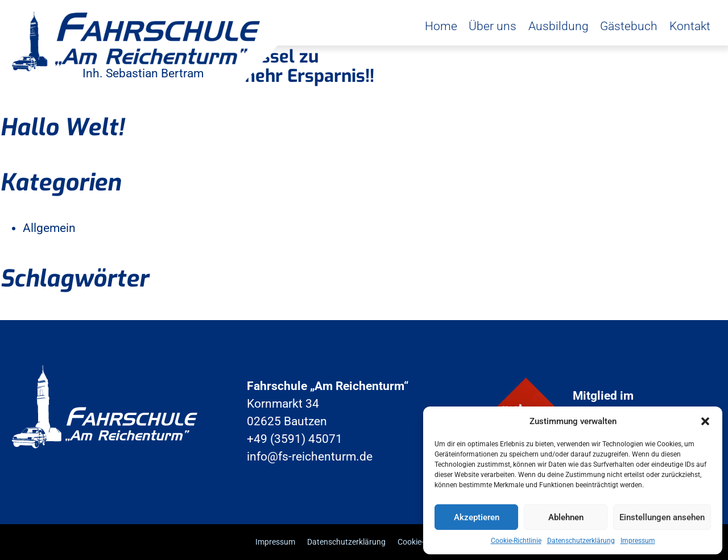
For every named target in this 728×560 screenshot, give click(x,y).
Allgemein (49, 228)
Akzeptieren (477, 517)
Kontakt (690, 26)
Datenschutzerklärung (581, 541)
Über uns (493, 26)
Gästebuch (629, 26)
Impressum (638, 541)
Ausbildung (559, 26)
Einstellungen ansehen (662, 517)
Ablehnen (566, 517)
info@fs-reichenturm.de (310, 457)
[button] (705, 421)
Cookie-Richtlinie (516, 541)
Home (441, 26)
